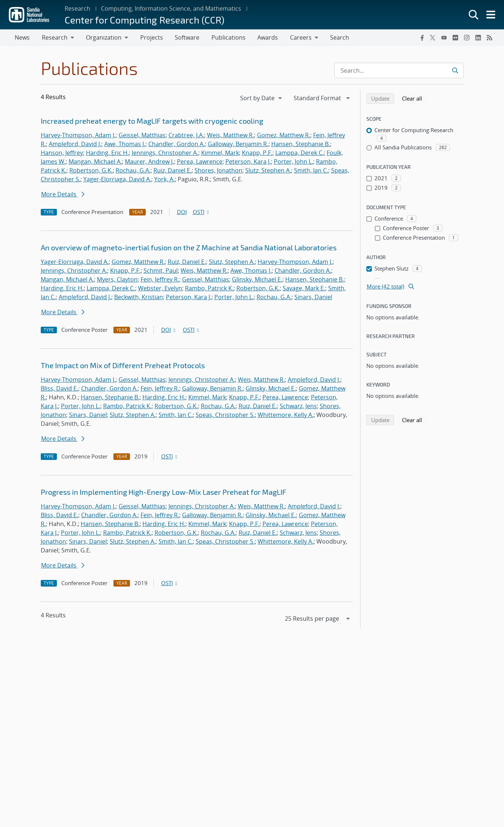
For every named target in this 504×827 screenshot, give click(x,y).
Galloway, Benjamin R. (238, 144)
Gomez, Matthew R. (284, 135)
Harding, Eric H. (107, 153)
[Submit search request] (455, 71)
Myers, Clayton (117, 280)
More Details (63, 195)
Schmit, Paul (161, 271)
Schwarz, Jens (298, 406)
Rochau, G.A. (133, 171)
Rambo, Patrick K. (209, 289)
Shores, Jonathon (218, 171)
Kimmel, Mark (220, 153)
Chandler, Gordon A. (177, 144)
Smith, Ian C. (311, 171)
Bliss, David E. (59, 389)
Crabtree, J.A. (186, 135)
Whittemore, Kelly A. (286, 415)
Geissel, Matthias (142, 135)
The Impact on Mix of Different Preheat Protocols (123, 366)
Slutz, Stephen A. (268, 171)
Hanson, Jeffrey (62, 153)
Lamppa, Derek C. (300, 153)
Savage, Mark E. (304, 289)
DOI (182, 212)
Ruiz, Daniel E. (173, 171)
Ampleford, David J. (75, 144)
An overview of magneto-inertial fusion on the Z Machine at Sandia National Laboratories (189, 248)
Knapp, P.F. (257, 153)
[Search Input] (399, 71)
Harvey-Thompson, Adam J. (78, 135)
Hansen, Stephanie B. (301, 144)
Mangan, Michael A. (95, 162)
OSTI (202, 212)
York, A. (164, 179)
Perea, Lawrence (200, 162)
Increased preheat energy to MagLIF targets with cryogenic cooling (152, 121)
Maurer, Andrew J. (149, 162)
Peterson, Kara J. (248, 162)
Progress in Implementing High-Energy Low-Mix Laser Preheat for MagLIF (164, 492)
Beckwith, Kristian (139, 297)
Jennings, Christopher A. (165, 153)
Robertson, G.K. (91, 171)
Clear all (414, 98)
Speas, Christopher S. (225, 415)
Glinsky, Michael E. (257, 280)
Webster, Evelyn (160, 289)
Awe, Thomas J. (125, 144)
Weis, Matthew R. (231, 135)
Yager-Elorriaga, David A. (117, 179)
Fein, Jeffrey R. (160, 280)
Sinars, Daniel (313, 297)
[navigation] (262, 98)
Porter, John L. (293, 162)
